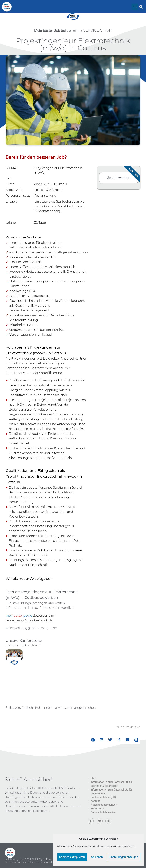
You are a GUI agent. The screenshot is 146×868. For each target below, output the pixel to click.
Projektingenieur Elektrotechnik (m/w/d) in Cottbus (73, 44)
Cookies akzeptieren (72, 857)
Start (93, 778)
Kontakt (95, 801)
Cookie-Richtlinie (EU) (103, 797)
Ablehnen (97, 857)
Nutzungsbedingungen (104, 805)
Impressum (97, 808)
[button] (135, 7)
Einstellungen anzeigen (123, 857)
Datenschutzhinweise (103, 812)
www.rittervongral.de (43, 862)
